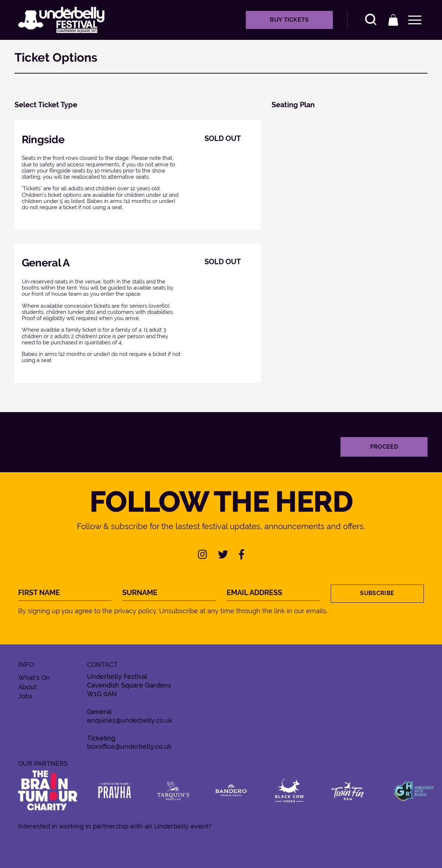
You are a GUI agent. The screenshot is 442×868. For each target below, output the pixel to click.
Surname (140, 593)
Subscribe (377, 593)
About (27, 687)
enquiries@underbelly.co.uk (130, 720)
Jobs (25, 696)
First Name (39, 593)
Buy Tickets (289, 20)
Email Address (254, 593)
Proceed (384, 447)
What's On (34, 678)
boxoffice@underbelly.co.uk (129, 746)
